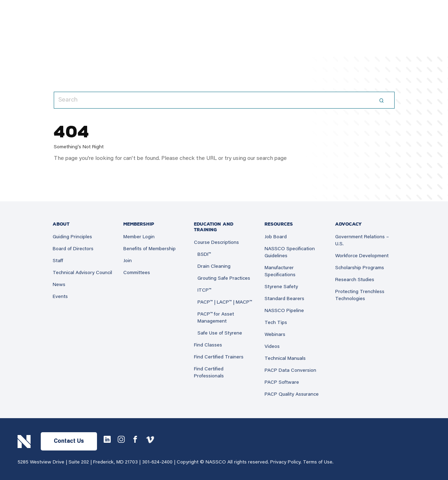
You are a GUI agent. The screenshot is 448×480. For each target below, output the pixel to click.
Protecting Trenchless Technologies (360, 296)
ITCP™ (204, 291)
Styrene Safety (281, 287)
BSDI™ (204, 255)
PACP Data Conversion (290, 371)
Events (60, 297)
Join (128, 261)
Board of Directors (73, 249)
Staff (58, 261)
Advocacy (349, 224)
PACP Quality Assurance (292, 395)
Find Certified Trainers (219, 357)
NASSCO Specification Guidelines (290, 253)
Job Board (276, 237)
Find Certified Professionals (209, 373)
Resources (279, 224)
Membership (139, 224)
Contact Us (69, 441)
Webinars (275, 335)
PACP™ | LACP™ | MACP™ (225, 303)
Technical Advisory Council (82, 273)
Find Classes (208, 345)
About (61, 224)
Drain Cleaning (214, 267)
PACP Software (282, 383)
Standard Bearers (284, 299)
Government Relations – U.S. (362, 241)
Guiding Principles (72, 237)
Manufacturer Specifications (280, 272)
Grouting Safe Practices (224, 279)
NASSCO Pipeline (284, 311)
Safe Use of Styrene (220, 333)
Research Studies (355, 280)
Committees (137, 273)
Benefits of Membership (150, 249)
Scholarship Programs (360, 268)
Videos (272, 347)
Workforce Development (362, 256)
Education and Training (214, 227)
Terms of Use (318, 462)
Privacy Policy (285, 462)
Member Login (139, 237)
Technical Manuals (285, 359)
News (59, 285)
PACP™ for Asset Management (216, 318)
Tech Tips (276, 323)
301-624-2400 (157, 462)
